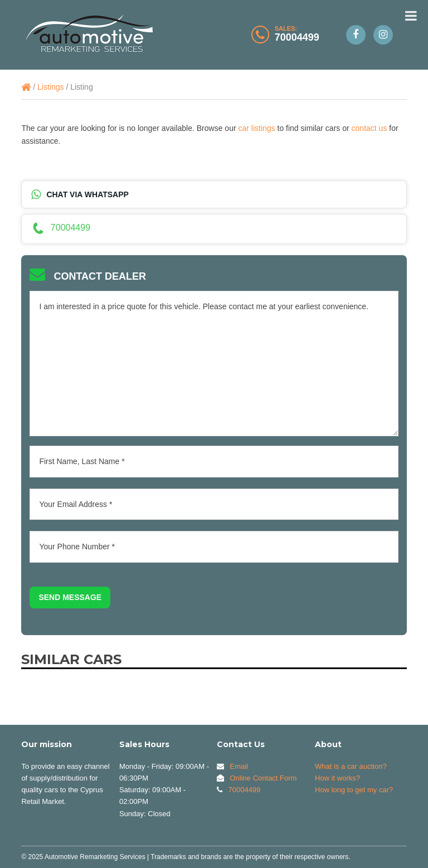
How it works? (337, 778)
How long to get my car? (354, 790)
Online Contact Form (263, 778)
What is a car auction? (351, 766)
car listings (256, 128)
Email (239, 766)
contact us (369, 128)
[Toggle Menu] (411, 16)
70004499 (297, 37)
